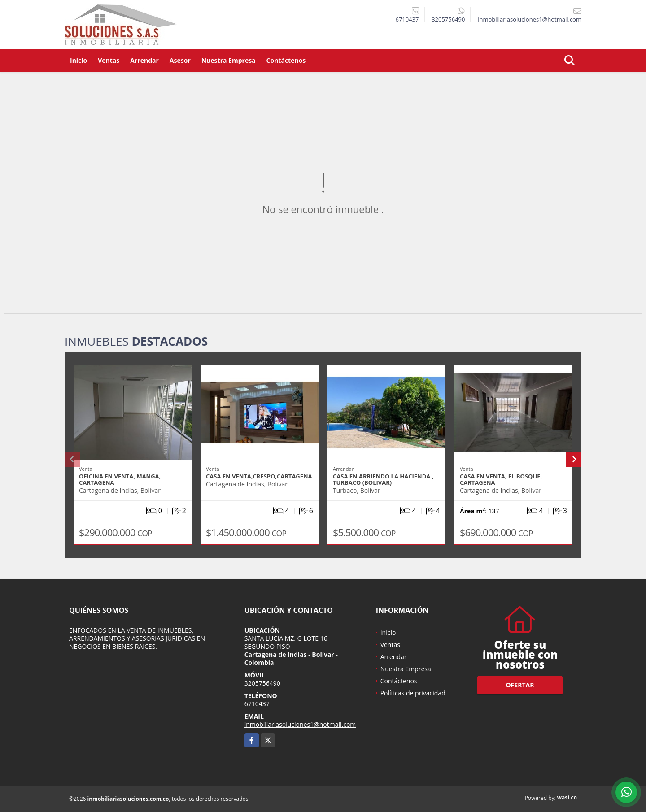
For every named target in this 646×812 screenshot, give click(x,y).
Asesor (180, 60)
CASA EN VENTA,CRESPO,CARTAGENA (259, 476)
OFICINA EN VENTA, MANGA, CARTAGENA (120, 479)
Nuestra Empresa (229, 60)
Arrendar (144, 60)
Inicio (79, 60)
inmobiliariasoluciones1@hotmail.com (300, 724)
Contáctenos (286, 60)
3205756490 (448, 19)
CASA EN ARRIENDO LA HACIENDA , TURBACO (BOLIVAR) (383, 479)
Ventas (109, 60)
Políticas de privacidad (413, 693)
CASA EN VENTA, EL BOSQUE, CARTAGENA (501, 479)
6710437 (407, 19)
